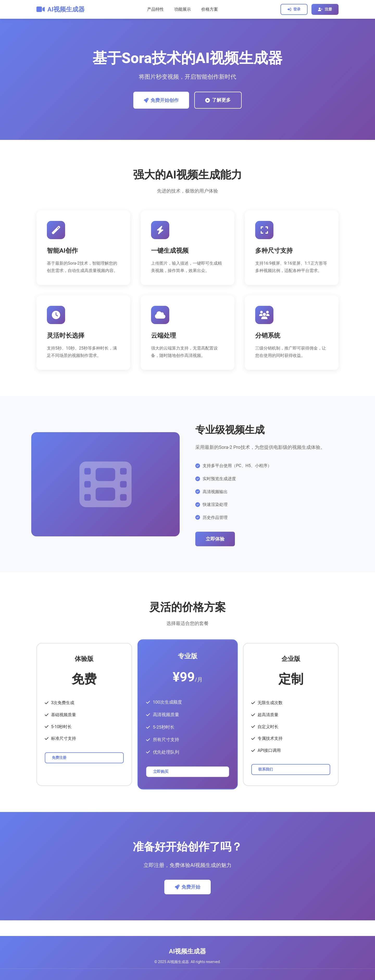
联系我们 (266, 769)
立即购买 (161, 771)
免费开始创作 (161, 100)
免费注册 (59, 758)
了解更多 (218, 100)
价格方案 (210, 9)
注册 (325, 9)
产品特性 (155, 9)
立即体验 (215, 539)
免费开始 (187, 887)
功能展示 (183, 9)
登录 (294, 9)
